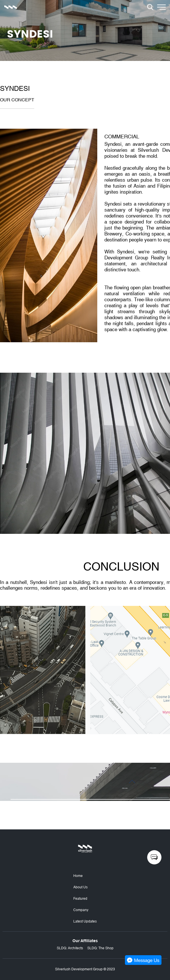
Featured (80, 899)
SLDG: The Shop (100, 948)
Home (78, 876)
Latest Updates (85, 921)
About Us (80, 887)
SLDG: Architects (70, 948)
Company (81, 910)
